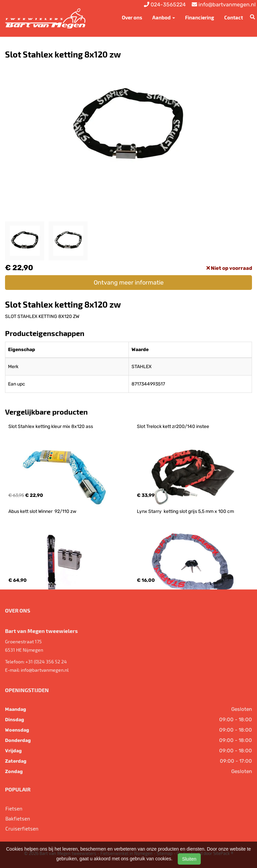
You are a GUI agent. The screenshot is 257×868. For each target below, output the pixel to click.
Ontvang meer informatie (129, 283)
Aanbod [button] (164, 17)
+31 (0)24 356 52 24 (46, 662)
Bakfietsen (18, 819)
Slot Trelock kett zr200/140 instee (173, 426)
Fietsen (14, 808)
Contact (234, 17)
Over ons (132, 17)
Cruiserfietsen (22, 829)
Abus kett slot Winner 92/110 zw (42, 511)
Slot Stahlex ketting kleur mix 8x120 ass (51, 426)
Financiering (200, 17)
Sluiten (189, 859)
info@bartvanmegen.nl (45, 670)
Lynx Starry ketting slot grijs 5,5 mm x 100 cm (185, 511)
